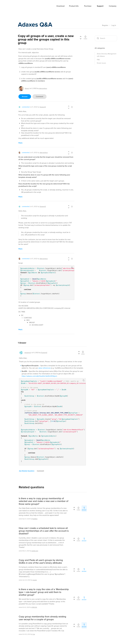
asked (27, 88)
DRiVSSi (34, 607)
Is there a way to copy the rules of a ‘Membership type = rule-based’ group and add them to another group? (44, 592)
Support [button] (100, 6)
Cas (34, 634)
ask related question (27, 471)
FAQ (98, 60)
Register (105, 25)
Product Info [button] (74, 6)
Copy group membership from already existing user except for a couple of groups (42, 618)
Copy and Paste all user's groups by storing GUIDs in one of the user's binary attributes (41, 562)
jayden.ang (35, 551)
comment (39, 97)
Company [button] (113, 6)
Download (61, 6)
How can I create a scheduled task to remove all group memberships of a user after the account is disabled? (44, 531)
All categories (100, 48)
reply (20, 143)
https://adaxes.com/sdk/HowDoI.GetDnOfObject (39, 376)
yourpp (35, 580)
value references (44, 368)
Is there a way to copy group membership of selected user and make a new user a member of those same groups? (44, 501)
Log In (114, 25)
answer (25, 97)
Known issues (101, 63)
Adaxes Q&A (36, 25)
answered (28, 353)
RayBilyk (35, 519)
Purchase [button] (88, 6)
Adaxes (23, 6)
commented (26, 107)
